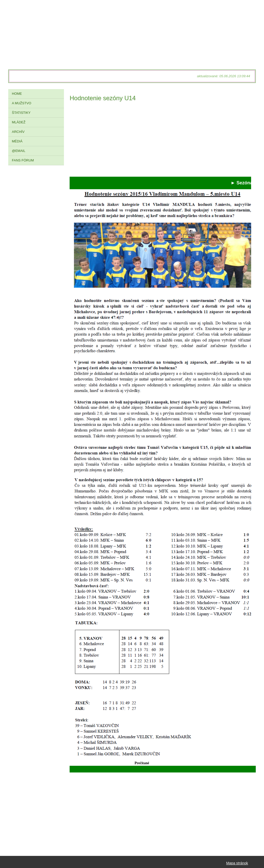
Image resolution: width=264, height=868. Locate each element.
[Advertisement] (160, 141)
